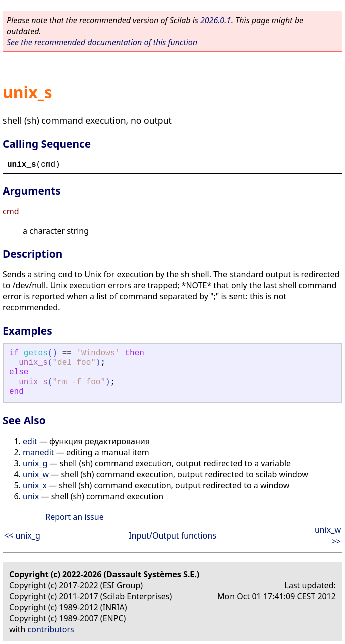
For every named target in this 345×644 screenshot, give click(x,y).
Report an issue (74, 517)
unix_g (35, 463)
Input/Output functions (172, 535)
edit (30, 441)
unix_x (35, 485)
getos (36, 353)
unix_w (36, 474)
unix (31, 496)
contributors (51, 629)
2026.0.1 (216, 20)
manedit (38, 452)
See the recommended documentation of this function (102, 42)
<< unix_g (22, 535)
